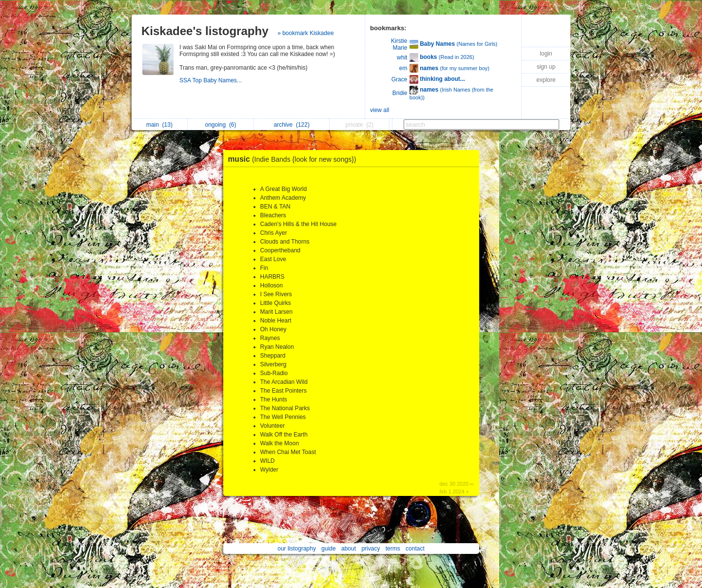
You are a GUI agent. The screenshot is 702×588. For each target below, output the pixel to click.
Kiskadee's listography (205, 31)
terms (393, 549)
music (295, 159)
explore (546, 80)
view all (380, 110)
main (159, 125)
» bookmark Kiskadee (305, 33)
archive (292, 125)
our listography (297, 549)
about (349, 549)
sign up (546, 67)
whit (402, 57)
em (403, 68)
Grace (400, 79)
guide (328, 549)
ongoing (220, 125)
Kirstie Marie (399, 44)
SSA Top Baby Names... (211, 80)
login (546, 54)
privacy (370, 549)
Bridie (400, 93)
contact (415, 549)
